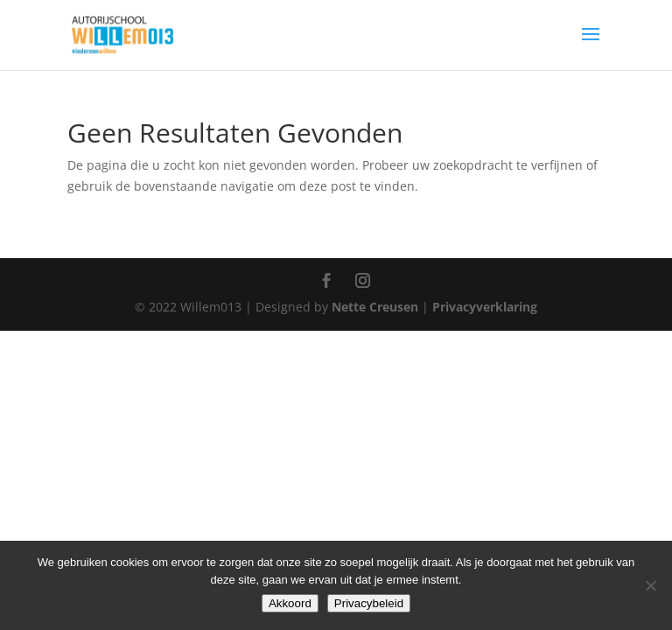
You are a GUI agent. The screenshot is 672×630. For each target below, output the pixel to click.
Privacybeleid (369, 603)
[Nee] (650, 585)
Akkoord (290, 603)
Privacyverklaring (485, 307)
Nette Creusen (377, 307)
